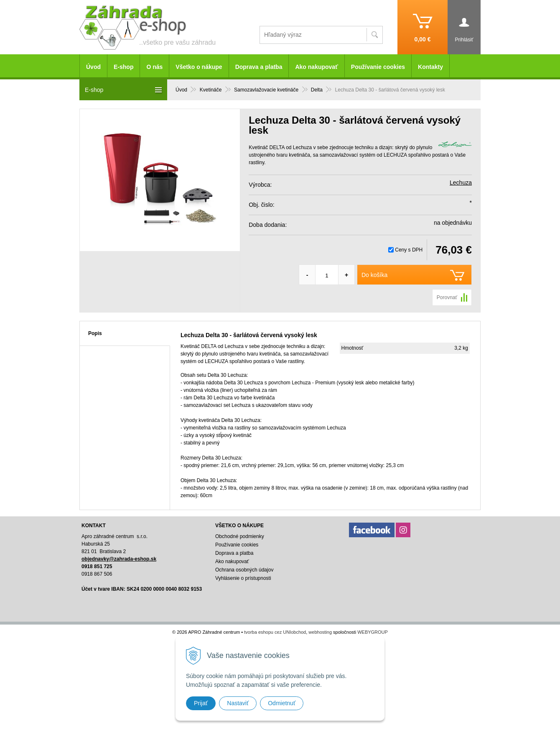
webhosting (320, 632)
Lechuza (461, 183)
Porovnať (447, 297)
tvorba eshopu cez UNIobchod (275, 632)
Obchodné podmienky (240, 536)
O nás (154, 67)
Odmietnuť (282, 703)
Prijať (201, 703)
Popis (95, 333)
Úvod (93, 67)
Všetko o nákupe (199, 67)
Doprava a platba (259, 67)
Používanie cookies (378, 67)
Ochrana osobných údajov (244, 570)
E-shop (123, 67)
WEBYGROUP (373, 632)
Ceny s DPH (409, 250)
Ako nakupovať (316, 67)
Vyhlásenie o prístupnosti (243, 578)
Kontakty (430, 67)
